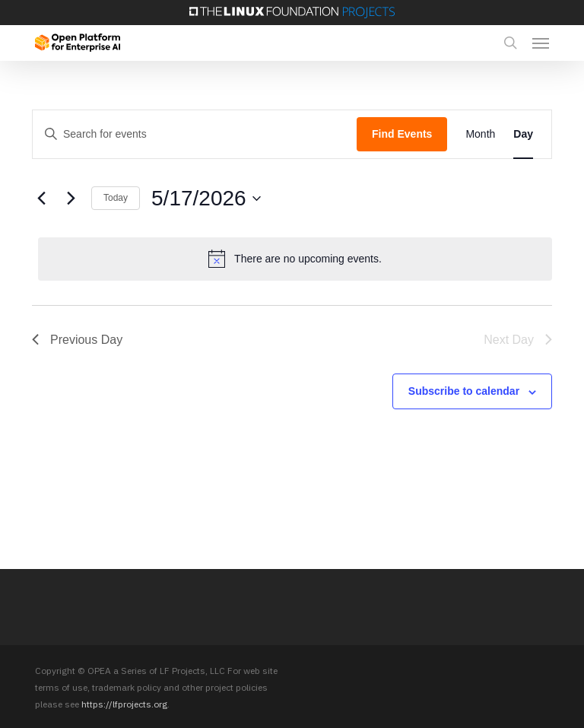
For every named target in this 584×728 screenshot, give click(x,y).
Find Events (402, 134)
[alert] (295, 259)
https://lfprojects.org (124, 704)
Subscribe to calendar (464, 391)
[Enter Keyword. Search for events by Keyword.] (195, 134)
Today (116, 198)
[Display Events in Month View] (480, 134)
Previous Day (77, 340)
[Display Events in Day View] (523, 134)
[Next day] (71, 199)
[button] (541, 43)
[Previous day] (41, 199)
